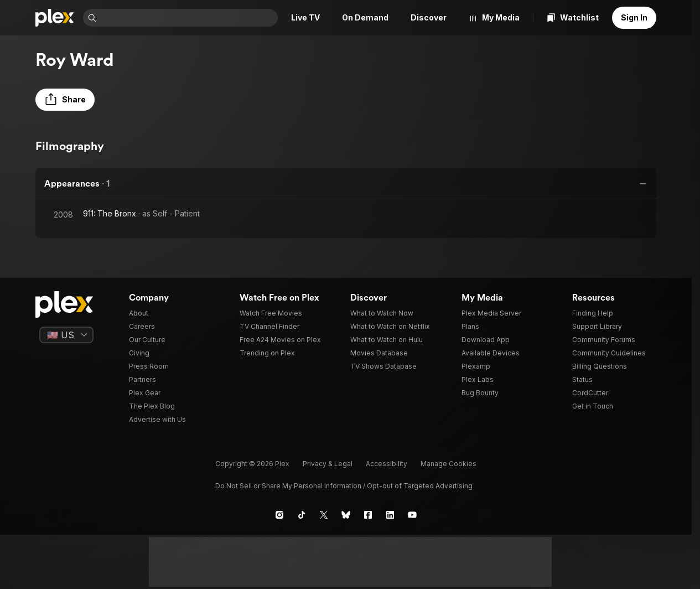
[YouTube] (412, 515)
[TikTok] (302, 515)
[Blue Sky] (346, 515)
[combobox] (188, 18)
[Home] (55, 18)
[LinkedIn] (390, 515)
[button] (65, 100)
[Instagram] (279, 515)
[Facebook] (368, 515)
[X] (324, 515)
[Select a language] (66, 335)
